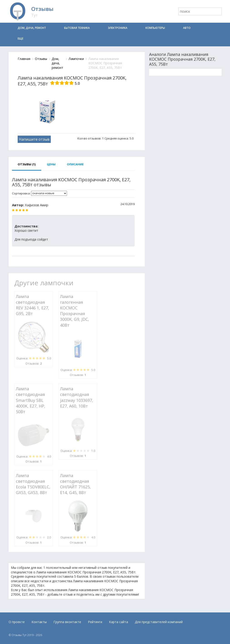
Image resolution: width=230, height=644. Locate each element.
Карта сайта (119, 622)
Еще (21, 39)
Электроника (118, 28)
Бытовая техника (77, 28)
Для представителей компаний (159, 622)
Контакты (39, 622)
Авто (187, 28)
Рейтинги (95, 622)
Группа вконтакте (67, 622)
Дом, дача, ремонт (32, 28)
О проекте (17, 622)
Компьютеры (155, 28)
